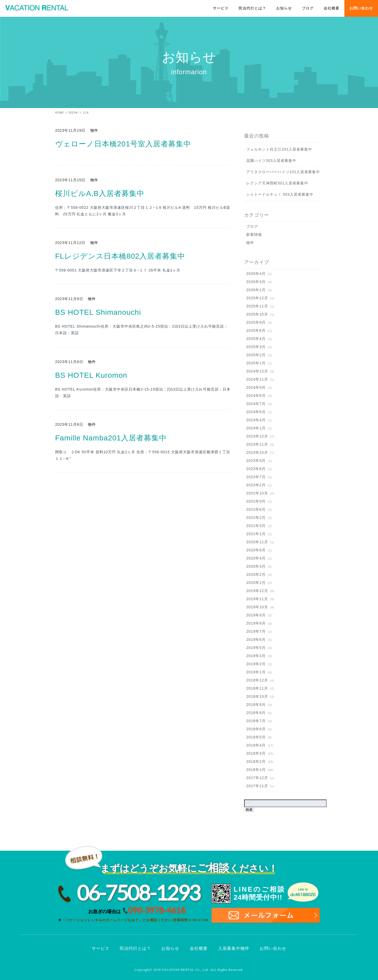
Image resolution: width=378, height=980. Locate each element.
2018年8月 (256, 713)
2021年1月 (256, 534)
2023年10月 (257, 452)
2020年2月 (256, 574)
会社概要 (332, 8)
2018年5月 (256, 737)
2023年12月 (257, 436)
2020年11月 (257, 542)
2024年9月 (256, 387)
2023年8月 (256, 469)
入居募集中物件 (234, 948)
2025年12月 (257, 298)
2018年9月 (256, 705)
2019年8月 (256, 623)
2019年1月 (256, 672)
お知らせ (284, 8)
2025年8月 (256, 331)
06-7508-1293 (138, 892)
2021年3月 (256, 526)
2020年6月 (256, 550)
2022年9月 (256, 501)
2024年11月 (257, 379)
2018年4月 (256, 745)
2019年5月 (256, 648)
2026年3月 (256, 282)
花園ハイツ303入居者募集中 (271, 161)
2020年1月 (256, 583)
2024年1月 (256, 428)
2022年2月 (256, 518)
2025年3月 (256, 347)
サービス (221, 8)
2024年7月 (256, 404)
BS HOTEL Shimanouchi (98, 312)
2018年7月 (256, 721)
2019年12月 (257, 591)
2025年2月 (256, 355)
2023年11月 (257, 444)
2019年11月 (257, 599)
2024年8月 (256, 396)
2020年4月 (256, 558)
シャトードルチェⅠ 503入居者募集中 (280, 194)
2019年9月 (256, 615)
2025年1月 (256, 363)
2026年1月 (256, 290)
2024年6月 (256, 412)
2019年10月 (257, 607)
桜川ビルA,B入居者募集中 (100, 193)
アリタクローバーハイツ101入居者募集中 (283, 172)
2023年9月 (256, 461)
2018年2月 (256, 761)
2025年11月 (257, 306)
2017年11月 (257, 786)
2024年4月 (256, 420)
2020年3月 (256, 566)
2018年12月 (257, 680)
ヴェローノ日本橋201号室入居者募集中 (123, 144)
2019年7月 (256, 631)
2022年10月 (257, 493)
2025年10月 (257, 314)
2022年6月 (256, 509)
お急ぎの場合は (137, 910)
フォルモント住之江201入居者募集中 (279, 149)
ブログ (308, 8)
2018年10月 (257, 696)
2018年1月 (256, 770)
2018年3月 (256, 753)
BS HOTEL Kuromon (91, 375)
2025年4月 (256, 339)
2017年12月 (257, 778)
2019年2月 (256, 664)
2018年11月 (257, 688)
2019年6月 (256, 640)
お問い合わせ (361, 8)
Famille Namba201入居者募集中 (111, 438)
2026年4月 (256, 274)
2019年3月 (256, 656)
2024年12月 (257, 371)
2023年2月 (256, 485)
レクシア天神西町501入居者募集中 (277, 183)
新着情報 (254, 235)
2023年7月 (256, 477)
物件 (94, 130)
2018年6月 (256, 729)
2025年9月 (256, 322)
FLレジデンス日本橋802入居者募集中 (120, 256)
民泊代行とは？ (252, 8)
